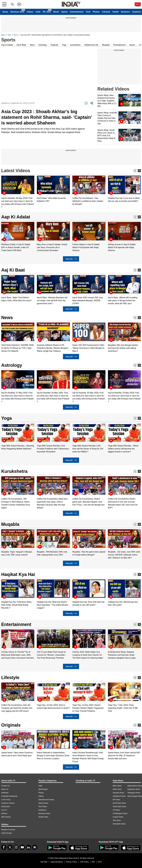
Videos (30, 12)
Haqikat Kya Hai (18, 574)
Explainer (137, 12)
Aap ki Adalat (7, 45)
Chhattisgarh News (120, 813)
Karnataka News (119, 824)
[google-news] (35, 847)
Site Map (44, 862)
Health (116, 12)
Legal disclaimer (57, 862)
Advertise (5, 793)
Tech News (43, 807)
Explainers (42, 810)
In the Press (6, 800)
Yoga (64, 45)
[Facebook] (4, 847)
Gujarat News (118, 817)
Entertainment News (46, 800)
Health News (43, 817)
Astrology (43, 45)
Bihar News (117, 786)
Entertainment (77, 12)
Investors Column (8, 803)
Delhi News (117, 789)
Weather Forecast (8, 830)
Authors (4, 813)
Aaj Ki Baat (13, 270)
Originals (54, 45)
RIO (93, 862)
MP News (116, 800)
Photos (96, 12)
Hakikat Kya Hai (91, 45)
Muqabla (106, 45)
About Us (5, 789)
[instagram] (16, 847)
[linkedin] (28, 847)
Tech (88, 12)
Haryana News (118, 793)
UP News (116, 810)
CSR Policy (84, 862)
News (3, 35)
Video (9, 35)
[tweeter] (10, 847)
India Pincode (7, 833)
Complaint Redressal (9, 796)
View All (71, 259)
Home (5, 12)
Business (125, 12)
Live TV (4, 810)
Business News (44, 813)
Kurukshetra (14, 471)
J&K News (117, 820)
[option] (18, 192)
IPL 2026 (47, 12)
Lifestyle (106, 12)
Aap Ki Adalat (16, 217)
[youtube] (22, 847)
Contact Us (6, 786)
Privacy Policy (71, 862)
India (38, 12)
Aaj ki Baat (21, 45)
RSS (100, 862)
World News (43, 789)
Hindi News (6, 807)
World (56, 12)
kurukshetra (75, 45)
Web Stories (6, 817)
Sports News (43, 803)
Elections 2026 (17, 12)
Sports (64, 12)
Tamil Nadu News (120, 807)
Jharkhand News (119, 796)
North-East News (119, 803)
